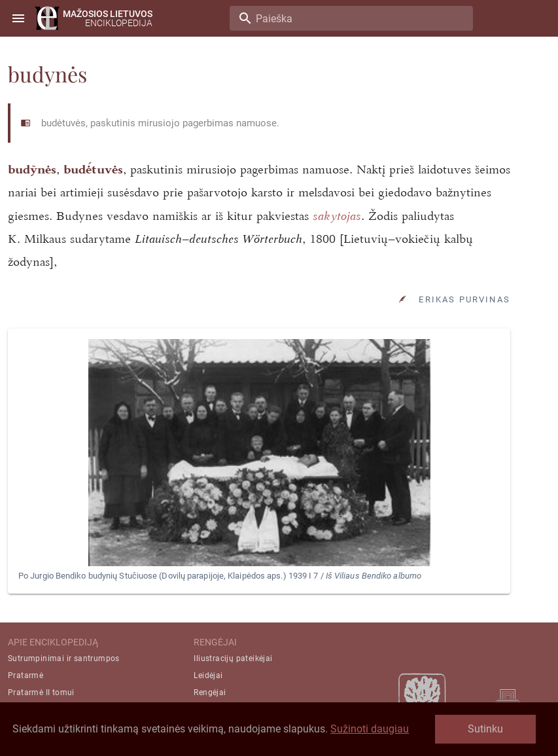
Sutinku (485, 729)
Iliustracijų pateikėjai (233, 658)
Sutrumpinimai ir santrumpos (64, 658)
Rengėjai (210, 693)
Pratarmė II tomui (41, 693)
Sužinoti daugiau (370, 729)
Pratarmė (26, 675)
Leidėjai (208, 675)
